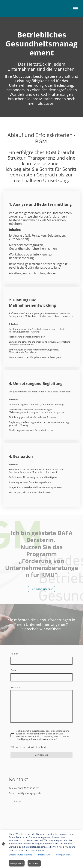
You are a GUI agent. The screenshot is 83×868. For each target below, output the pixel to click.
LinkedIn (16, 801)
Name (14, 654)
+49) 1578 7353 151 (29, 788)
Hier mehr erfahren (41, 589)
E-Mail (14, 670)
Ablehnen (34, 863)
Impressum (44, 855)
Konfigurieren (63, 855)
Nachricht (16, 687)
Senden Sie (42, 755)
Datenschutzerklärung (21, 855)
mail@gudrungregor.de (29, 793)
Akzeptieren (17, 863)
